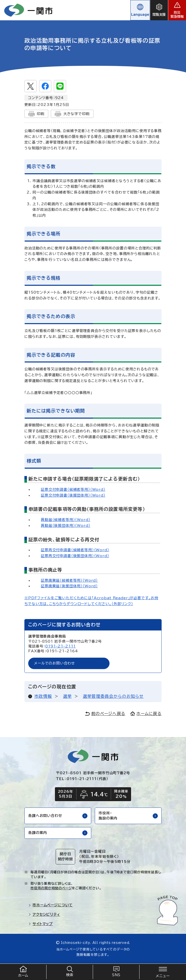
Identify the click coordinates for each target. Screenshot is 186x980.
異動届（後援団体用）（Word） (66, 526)
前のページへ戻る (105, 714)
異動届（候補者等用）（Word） (66, 520)
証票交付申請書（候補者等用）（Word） (73, 489)
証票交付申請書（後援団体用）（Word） (73, 495)
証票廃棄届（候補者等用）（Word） (69, 580)
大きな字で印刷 (72, 114)
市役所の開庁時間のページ (51, 888)
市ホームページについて (51, 905)
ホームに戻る (146, 714)
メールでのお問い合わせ (55, 663)
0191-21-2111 (60, 646)
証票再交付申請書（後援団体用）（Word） (75, 556)
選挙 (67, 696)
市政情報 (43, 696)
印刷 (36, 114)
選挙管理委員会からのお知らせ (113, 696)
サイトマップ (41, 924)
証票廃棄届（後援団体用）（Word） (69, 586)
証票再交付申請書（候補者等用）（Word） (75, 550)
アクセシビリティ (44, 914)
